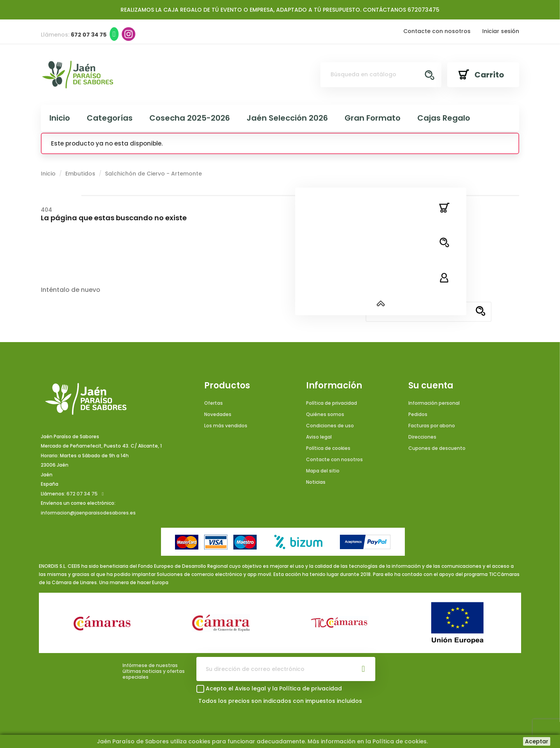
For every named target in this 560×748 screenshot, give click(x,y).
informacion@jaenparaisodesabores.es (88, 513)
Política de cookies (328, 448)
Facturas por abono (432, 426)
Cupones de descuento (437, 448)
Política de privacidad (332, 403)
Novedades (218, 414)
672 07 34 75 (82, 494)
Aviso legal (319, 437)
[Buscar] (381, 75)
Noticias (316, 482)
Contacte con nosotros (437, 31)
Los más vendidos (226, 426)
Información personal (434, 403)
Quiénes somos (325, 414)
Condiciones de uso (330, 426)
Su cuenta (431, 386)
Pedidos (418, 414)
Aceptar (537, 741)
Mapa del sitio (323, 471)
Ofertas (213, 403)
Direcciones (422, 437)
